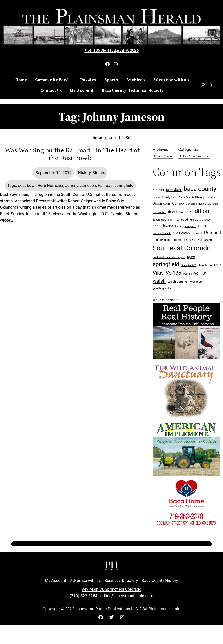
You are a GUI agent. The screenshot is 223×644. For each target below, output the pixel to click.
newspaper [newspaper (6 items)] (190, 226)
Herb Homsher (50, 185)
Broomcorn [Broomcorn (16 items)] (161, 203)
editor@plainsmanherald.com (127, 596)
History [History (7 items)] (194, 220)
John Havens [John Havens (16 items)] (163, 226)
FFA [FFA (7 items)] (177, 220)
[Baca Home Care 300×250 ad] (186, 533)
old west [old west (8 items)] (197, 233)
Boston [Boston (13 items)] (212, 197)
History (84, 173)
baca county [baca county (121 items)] (200, 189)
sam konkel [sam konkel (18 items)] (193, 240)
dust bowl (27, 185)
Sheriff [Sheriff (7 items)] (208, 240)
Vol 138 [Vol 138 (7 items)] (187, 274)
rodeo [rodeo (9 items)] (178, 240)
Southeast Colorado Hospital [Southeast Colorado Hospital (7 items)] (169, 257)
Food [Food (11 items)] (184, 219)
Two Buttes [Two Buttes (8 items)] (205, 265)
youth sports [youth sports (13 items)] (162, 288)
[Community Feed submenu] (75, 80)
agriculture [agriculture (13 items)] (174, 190)
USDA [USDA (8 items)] (218, 265)
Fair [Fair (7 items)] (170, 220)
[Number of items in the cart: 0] (212, 85)
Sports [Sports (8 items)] (191, 257)
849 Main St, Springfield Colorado (111, 589)
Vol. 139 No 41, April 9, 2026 (112, 50)
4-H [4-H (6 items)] (155, 190)
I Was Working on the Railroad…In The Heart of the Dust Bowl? (70, 154)
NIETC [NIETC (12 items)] (203, 226)
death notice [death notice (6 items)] (159, 212)
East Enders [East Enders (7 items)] (159, 220)
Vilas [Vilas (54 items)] (158, 273)
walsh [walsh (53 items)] (159, 281)
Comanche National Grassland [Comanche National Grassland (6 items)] (202, 204)
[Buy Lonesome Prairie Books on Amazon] (186, 358)
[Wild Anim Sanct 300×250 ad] (186, 416)
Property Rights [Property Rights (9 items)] (162, 240)
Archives (160, 149)
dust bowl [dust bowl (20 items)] (176, 212)
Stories (99, 173)
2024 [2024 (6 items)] (161, 190)
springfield (124, 185)
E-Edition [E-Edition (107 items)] (198, 211)
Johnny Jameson (81, 185)
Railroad (105, 185)
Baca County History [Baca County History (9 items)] (191, 197)
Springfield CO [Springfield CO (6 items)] (189, 265)
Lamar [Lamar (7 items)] (179, 226)
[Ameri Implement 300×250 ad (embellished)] (186, 474)
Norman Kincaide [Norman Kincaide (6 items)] (162, 233)
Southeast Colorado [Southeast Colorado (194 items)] (182, 248)
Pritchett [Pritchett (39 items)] (213, 233)
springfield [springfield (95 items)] (166, 264)
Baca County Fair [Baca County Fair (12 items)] (164, 197)
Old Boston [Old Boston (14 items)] (182, 233)
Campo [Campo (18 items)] (178, 203)
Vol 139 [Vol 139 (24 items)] (201, 273)
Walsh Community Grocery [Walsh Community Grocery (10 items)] (185, 282)
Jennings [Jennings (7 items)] (205, 220)
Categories (188, 149)
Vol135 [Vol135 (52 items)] (173, 273)
